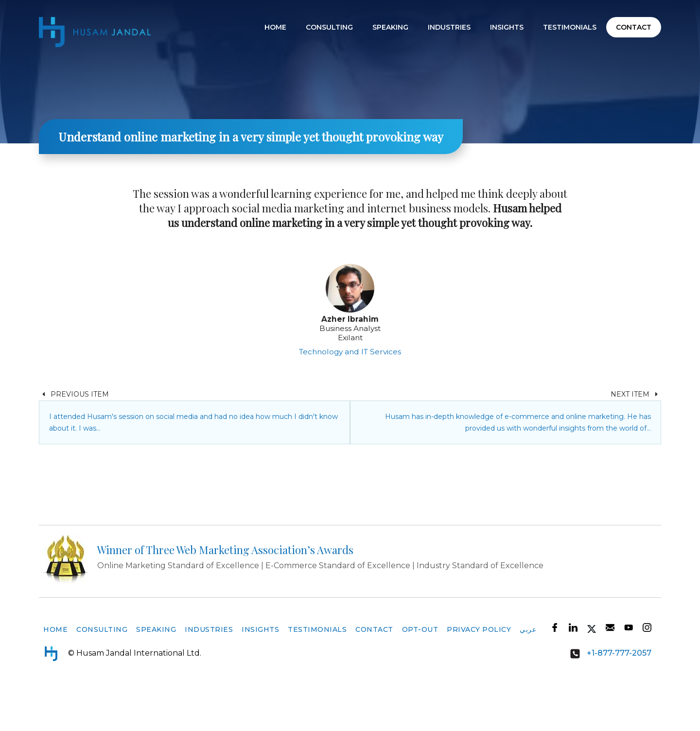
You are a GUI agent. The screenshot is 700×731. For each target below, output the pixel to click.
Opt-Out (420, 676)
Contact (634, 27)
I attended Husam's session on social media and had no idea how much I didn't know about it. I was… (193, 469)
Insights (507, 27)
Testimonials (570, 27)
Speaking (390, 27)
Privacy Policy (479, 676)
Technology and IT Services (350, 398)
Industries (449, 27)
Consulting (329, 27)
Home (275, 27)
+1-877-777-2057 (607, 700)
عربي (528, 676)
